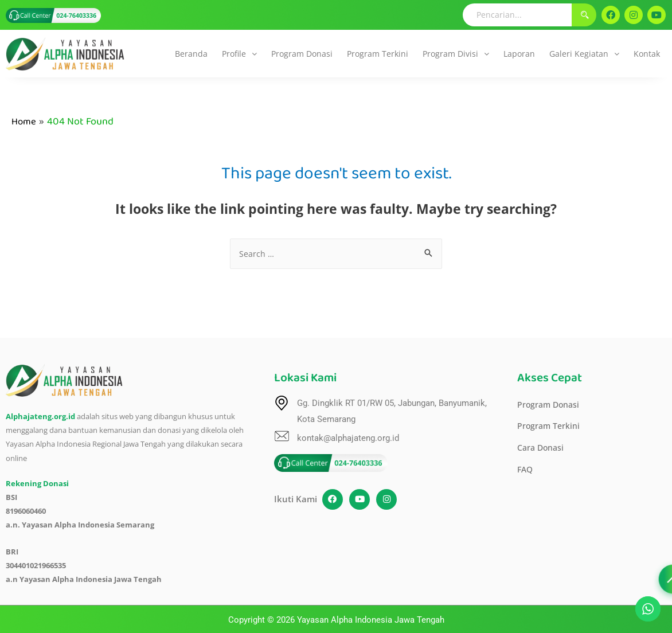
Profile (239, 54)
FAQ (526, 473)
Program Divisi (456, 54)
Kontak (647, 54)
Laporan (519, 54)
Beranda (191, 54)
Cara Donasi (542, 451)
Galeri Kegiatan (584, 54)
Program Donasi (302, 54)
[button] (239, 54)
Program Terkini (378, 54)
